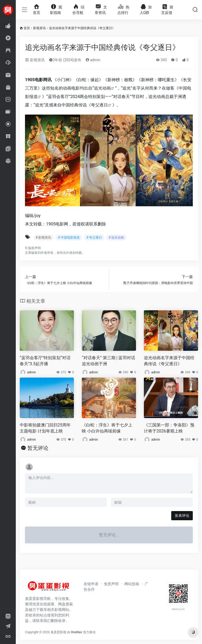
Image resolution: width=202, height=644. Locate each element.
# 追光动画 (116, 238)
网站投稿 (132, 584)
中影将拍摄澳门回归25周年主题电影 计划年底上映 (45, 428)
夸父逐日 (99, 105)
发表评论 (182, 516)
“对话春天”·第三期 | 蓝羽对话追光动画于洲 (108, 361)
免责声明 (111, 584)
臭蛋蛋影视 (58, 632)
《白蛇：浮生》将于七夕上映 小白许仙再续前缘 (107, 428)
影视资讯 (39, 28)
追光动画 (102, 88)
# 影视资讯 (43, 238)
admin (93, 60)
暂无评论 (38, 448)
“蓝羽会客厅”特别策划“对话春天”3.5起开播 (45, 361)
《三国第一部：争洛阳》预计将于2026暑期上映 (169, 428)
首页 (27, 28)
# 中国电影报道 (69, 238)
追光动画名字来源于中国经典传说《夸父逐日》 (169, 361)
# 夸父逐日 (94, 238)
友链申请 (91, 584)
